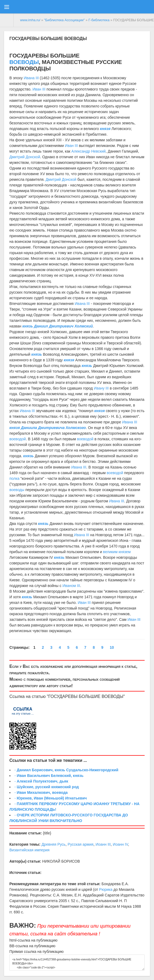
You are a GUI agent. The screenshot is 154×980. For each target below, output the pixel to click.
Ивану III (101, 388)
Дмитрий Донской (25, 157)
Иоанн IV (120, 844)
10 (112, 647)
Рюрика (106, 889)
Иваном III (71, 586)
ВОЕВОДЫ (76, 38)
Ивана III (31, 78)
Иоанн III (103, 844)
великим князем (117, 552)
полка (14, 478)
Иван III (39, 89)
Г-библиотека (99, 20)
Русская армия (80, 844)
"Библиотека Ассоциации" (65, 20)
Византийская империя (29, 850)
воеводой (18, 439)
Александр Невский (89, 151)
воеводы (17, 490)
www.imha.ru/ (30, 20)
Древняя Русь (54, 844)
